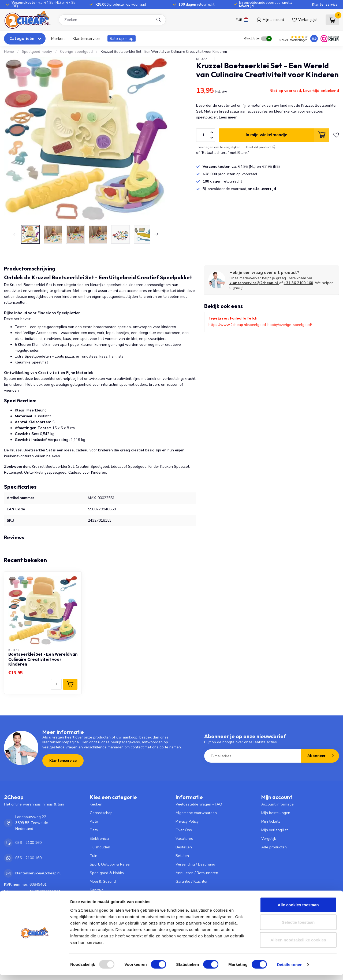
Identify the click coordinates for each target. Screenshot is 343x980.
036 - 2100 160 (28, 843)
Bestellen (184, 847)
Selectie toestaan (298, 927)
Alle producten (274, 847)
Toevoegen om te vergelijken (218, 147)
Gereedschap (101, 813)
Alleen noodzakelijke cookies (298, 945)
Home (9, 52)
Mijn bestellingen (276, 813)
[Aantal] (56, 684)
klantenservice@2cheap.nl (254, 283)
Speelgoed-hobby (37, 52)
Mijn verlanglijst (275, 830)
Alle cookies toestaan (298, 910)
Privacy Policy (187, 821)
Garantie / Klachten (192, 881)
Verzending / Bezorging (195, 864)
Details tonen (290, 969)
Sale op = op (122, 38)
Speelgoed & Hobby (107, 873)
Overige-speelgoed (76, 52)
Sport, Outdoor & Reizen (111, 864)
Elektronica (99, 839)
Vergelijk (269, 839)
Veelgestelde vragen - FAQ (199, 804)
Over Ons (184, 830)
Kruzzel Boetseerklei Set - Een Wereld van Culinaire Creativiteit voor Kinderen (164, 52)
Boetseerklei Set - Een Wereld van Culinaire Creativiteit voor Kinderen (43, 659)
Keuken (96, 804)
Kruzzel (204, 59)
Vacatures (184, 839)
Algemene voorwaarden (196, 813)
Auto (94, 821)
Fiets (94, 830)
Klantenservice (325, 5)
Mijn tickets (271, 821)
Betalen (182, 856)
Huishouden (100, 847)
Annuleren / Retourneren (197, 873)
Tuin (94, 856)
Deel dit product (261, 147)
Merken (58, 38)
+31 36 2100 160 (298, 283)
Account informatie (277, 804)
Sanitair (96, 890)
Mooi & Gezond (103, 881)
